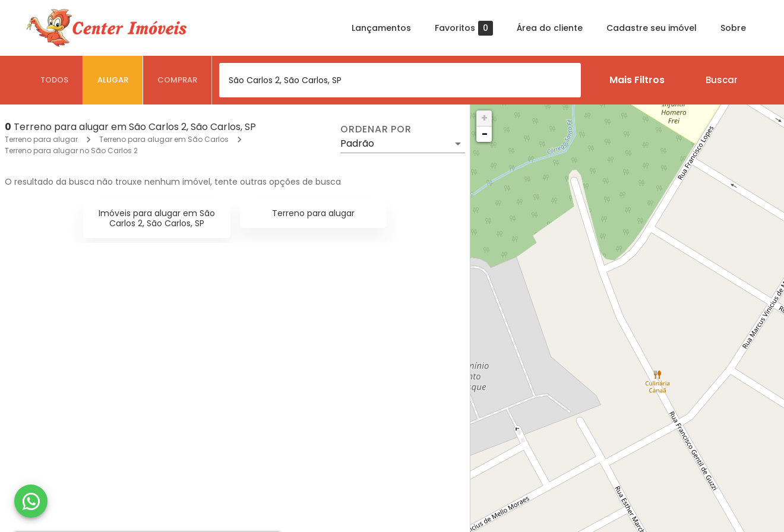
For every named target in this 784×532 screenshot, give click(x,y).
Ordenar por (376, 129)
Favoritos (464, 28)
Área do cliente (550, 28)
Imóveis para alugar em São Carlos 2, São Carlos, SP (157, 218)
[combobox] (400, 80)
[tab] (55, 80)
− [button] (485, 134)
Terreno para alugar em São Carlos (164, 139)
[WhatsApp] (31, 501)
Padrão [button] (357, 143)
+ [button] (484, 118)
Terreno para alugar (41, 139)
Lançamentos (381, 28)
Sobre (733, 28)
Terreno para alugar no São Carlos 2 (71, 151)
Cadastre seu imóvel (652, 28)
